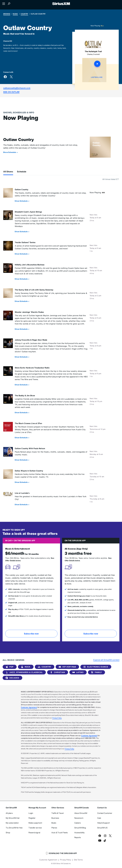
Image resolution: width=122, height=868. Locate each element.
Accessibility (79, 833)
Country (24, 14)
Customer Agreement (29, 707)
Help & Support (103, 823)
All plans (9, 813)
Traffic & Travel (58, 813)
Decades (12, 678)
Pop (9, 667)
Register (32, 818)
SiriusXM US (102, 828)
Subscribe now (31, 634)
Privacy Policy (57, 718)
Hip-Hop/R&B (67, 667)
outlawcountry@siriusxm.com (17, 88)
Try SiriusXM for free (14, 828)
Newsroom (79, 818)
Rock (25, 667)
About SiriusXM (81, 813)
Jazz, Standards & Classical (24, 672)
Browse (7, 14)
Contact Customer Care (105, 816)
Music (15, 14)
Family (96, 672)
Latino (77, 672)
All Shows (8, 172)
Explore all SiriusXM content (106, 660)
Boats (54, 823)
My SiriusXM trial (13, 818)
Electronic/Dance (95, 667)
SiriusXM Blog (80, 828)
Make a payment (35, 823)
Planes (54, 828)
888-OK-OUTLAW (11, 92)
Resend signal (34, 833)
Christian (57, 672)
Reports (78, 837)
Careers (78, 823)
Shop (8, 833)
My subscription (12, 823)
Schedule (22, 172)
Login (31, 813)
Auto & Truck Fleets (60, 833)
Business (55, 818)
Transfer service (35, 828)
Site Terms (78, 860)
